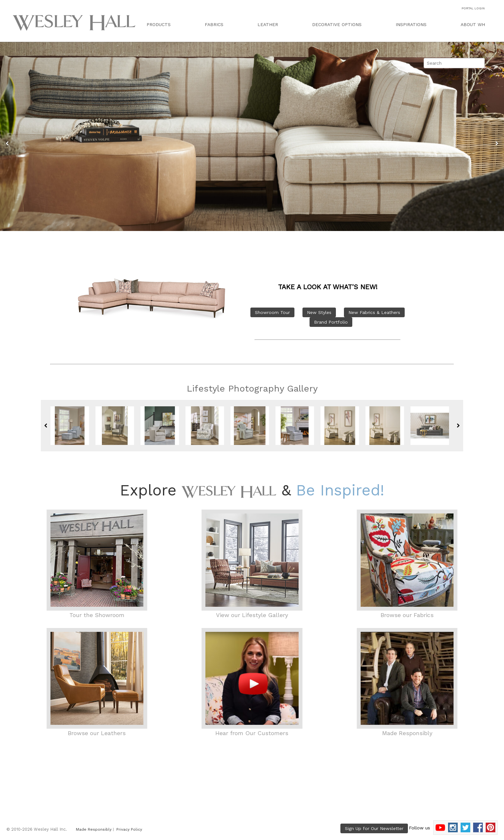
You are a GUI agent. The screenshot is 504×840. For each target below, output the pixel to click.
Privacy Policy (129, 829)
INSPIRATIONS (411, 24)
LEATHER (268, 24)
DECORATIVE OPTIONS (337, 24)
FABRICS (214, 24)
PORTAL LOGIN (473, 8)
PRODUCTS (159, 24)
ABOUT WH (473, 24)
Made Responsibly (94, 829)
